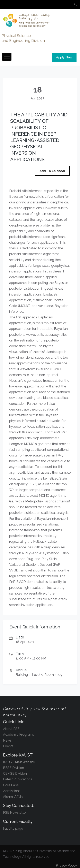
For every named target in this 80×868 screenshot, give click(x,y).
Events (8, 746)
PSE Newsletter (15, 813)
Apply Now (64, 57)
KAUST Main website (19, 762)
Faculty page (13, 828)
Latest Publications (18, 779)
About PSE (11, 729)
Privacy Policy (66, 865)
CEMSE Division (15, 774)
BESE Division (14, 768)
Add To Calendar (52, 171)
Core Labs (11, 785)
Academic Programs (19, 735)
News (7, 740)
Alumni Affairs (13, 797)
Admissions (12, 791)
